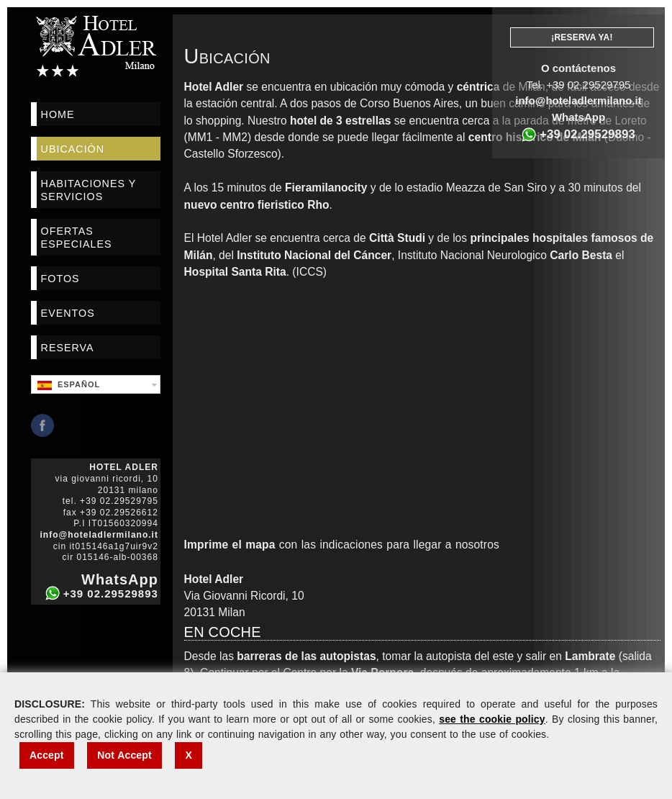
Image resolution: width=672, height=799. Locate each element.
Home (58, 114)
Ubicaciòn (73, 149)
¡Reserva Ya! (582, 37)
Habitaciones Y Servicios (89, 190)
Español (69, 385)
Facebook (42, 425)
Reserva (68, 348)
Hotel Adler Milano (96, 46)
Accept (47, 755)
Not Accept (124, 755)
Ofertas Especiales (77, 238)
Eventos (68, 313)
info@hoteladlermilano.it (578, 100)
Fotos (60, 279)
